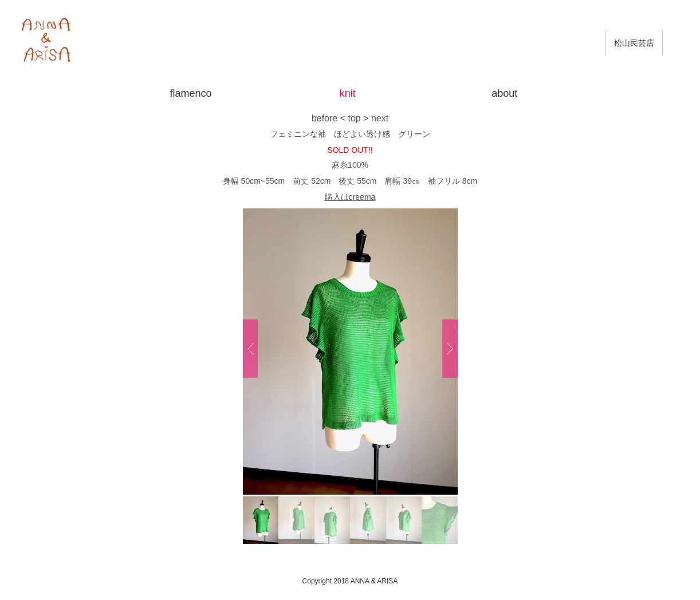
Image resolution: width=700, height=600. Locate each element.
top (354, 118)
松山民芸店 (634, 43)
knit (348, 93)
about (504, 93)
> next (376, 118)
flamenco (190, 93)
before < (329, 118)
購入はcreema (350, 197)
